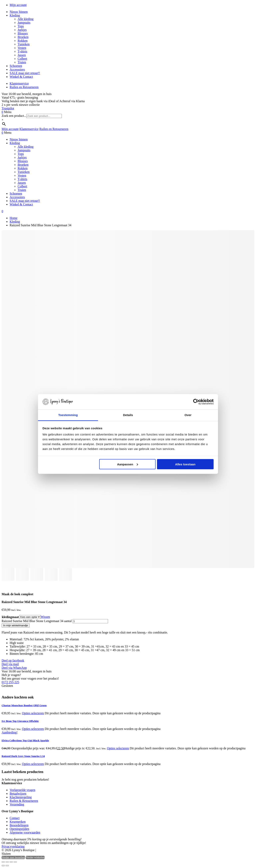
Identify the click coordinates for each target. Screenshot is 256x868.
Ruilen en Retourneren (24, 87)
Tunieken (24, 44)
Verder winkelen (35, 857)
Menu (8, 112)
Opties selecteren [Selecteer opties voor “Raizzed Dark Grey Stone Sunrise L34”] (33, 764)
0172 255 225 (10, 682)
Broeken (23, 37)
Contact (15, 818)
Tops (21, 26)
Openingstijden (19, 829)
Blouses (23, 33)
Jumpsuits (24, 23)
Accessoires (17, 69)
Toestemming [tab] (68, 415)
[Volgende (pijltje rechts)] (7, 866)
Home (13, 218)
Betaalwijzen (18, 794)
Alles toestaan (185, 464)
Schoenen (16, 66)
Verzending (17, 804)
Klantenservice (19, 83)
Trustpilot (8, 108)
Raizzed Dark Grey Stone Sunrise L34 (23, 756)
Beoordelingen (19, 825)
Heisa (54, 850)
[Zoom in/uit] (3, 862)
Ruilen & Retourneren (24, 801)
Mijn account (18, 5)
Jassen (22, 55)
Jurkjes (22, 30)
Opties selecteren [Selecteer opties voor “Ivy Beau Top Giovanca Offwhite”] (33, 729)
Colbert (22, 59)
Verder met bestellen (13, 857)
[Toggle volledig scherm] (7, 862)
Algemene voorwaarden (25, 832)
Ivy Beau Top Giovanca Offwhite (20, 721)
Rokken (23, 41)
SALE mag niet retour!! (25, 73)
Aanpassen (128, 464)
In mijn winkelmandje (16, 625)
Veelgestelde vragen (22, 790)
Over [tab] (188, 415)
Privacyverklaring (13, 846)
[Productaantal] (90, 621)
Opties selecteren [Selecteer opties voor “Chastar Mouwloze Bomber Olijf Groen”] (33, 713)
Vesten (22, 48)
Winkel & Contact (21, 77)
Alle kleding (26, 19)
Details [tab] (128, 415)
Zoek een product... (14, 116)
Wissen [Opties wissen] (45, 617)
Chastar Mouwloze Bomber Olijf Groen (24, 705)
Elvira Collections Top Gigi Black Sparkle (25, 740)
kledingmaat (10, 617)
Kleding (15, 15)
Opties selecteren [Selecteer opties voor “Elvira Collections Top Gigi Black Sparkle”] (118, 748)
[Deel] (11, 862)
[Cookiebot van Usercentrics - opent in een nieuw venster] (196, 402)
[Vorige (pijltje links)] (3, 866)
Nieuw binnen (19, 12)
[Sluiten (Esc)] (15, 862)
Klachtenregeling (21, 797)
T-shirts (22, 51)
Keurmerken (18, 822)
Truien (22, 62)
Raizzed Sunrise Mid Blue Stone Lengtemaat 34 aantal (37, 621)
